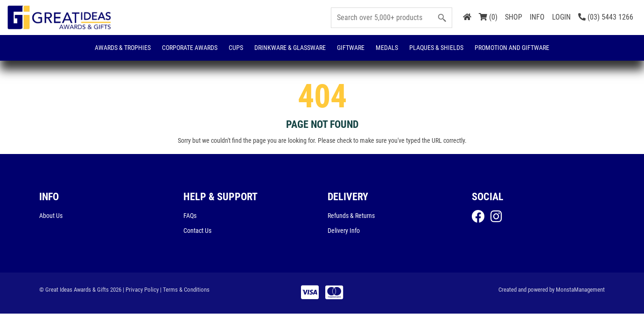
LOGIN (561, 17)
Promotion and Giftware (512, 48)
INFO (537, 17)
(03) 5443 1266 (606, 17)
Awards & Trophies (123, 48)
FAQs (190, 216)
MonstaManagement (580, 290)
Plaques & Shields (436, 48)
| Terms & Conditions (185, 290)
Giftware (351, 48)
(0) (488, 17)
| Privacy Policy (141, 290)
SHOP (514, 17)
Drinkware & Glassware (290, 48)
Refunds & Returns (351, 216)
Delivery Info (344, 231)
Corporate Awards (190, 48)
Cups (236, 48)
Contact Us (197, 231)
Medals (387, 48)
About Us (51, 216)
